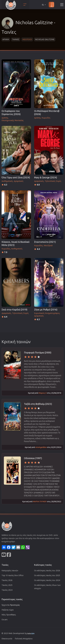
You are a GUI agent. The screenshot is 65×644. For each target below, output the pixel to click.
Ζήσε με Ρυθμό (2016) (46, 310)
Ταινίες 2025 (7, 585)
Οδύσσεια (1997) (33, 458)
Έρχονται (11, 605)
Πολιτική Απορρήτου (24, 639)
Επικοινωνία (7, 639)
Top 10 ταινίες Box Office (13, 575)
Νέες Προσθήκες (9, 615)
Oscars (5, 619)
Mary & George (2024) (46, 177)
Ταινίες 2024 (7, 590)
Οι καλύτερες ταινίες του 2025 (47, 575)
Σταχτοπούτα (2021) (45, 242)
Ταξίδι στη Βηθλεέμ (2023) (38, 404)
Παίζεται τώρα (8, 610)
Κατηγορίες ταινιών (10, 570)
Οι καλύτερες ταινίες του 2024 (47, 580)
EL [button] (44, 5)
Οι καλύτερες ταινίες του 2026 (47, 570)
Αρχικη (6, 39)
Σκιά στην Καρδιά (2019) (14, 310)
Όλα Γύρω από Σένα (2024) (16, 177)
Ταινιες (16, 39)
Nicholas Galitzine (45, 39)
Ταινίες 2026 (7, 580)
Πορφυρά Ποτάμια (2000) (38, 353)
